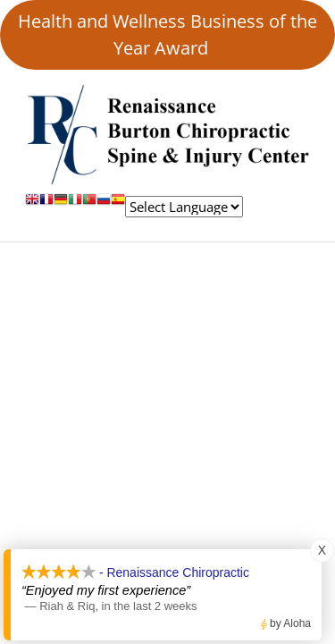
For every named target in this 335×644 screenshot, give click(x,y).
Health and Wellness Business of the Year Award (167, 34)
